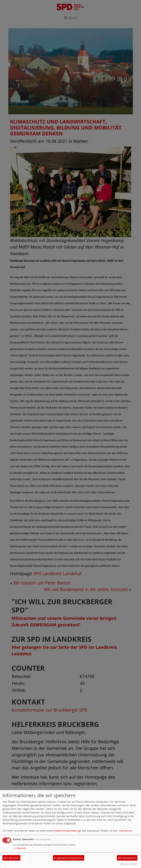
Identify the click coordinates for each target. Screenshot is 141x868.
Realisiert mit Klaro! (129, 864)
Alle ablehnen (12, 858)
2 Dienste (19, 848)
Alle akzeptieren (127, 858)
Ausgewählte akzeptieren (69, 858)
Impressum (126, 831)
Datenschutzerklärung (68, 831)
